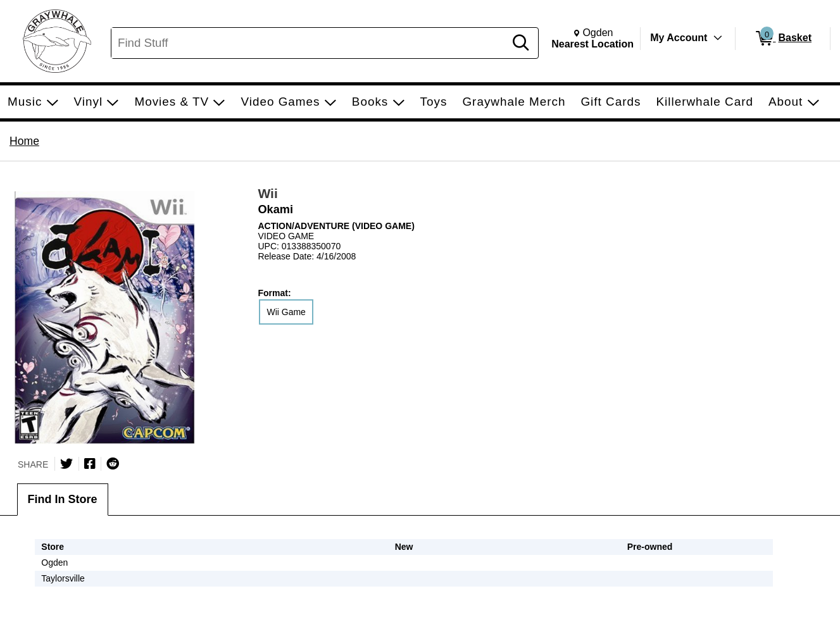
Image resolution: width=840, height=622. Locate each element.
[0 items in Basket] (783, 39)
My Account (679, 38)
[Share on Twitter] (66, 464)
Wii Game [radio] (286, 312)
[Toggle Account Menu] (718, 38)
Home (24, 141)
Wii (267, 193)
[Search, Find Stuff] (310, 43)
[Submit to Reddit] (113, 464)
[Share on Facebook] (90, 464)
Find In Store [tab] (63, 499)
